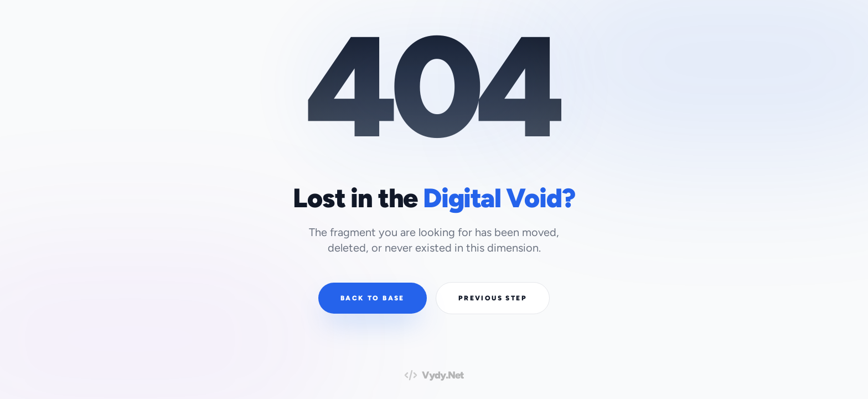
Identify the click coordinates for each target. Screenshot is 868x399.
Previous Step (493, 298)
